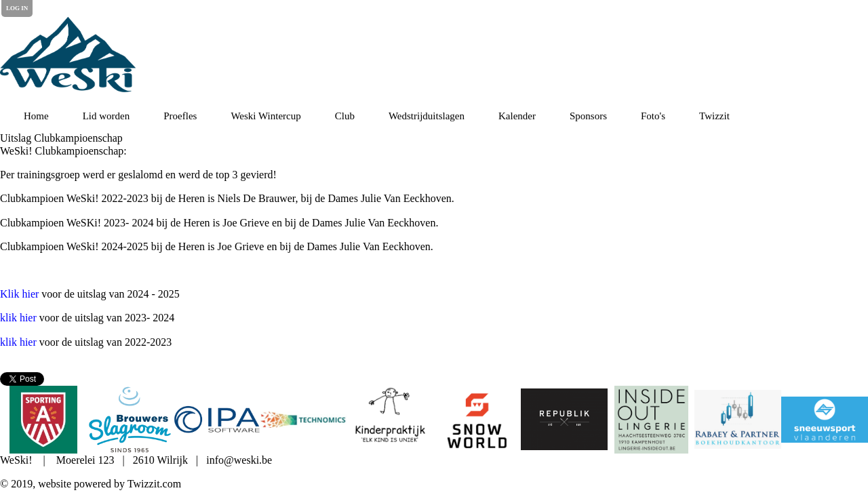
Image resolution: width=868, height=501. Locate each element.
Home (36, 116)
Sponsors (588, 116)
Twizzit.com (154, 484)
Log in (17, 8)
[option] (43, 420)
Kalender (517, 116)
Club (345, 116)
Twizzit (714, 116)
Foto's (653, 116)
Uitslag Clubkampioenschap (61, 138)
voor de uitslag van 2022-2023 (86, 342)
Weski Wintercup (265, 116)
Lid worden (106, 116)
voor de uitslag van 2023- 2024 (87, 318)
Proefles (180, 116)
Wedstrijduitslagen (427, 116)
